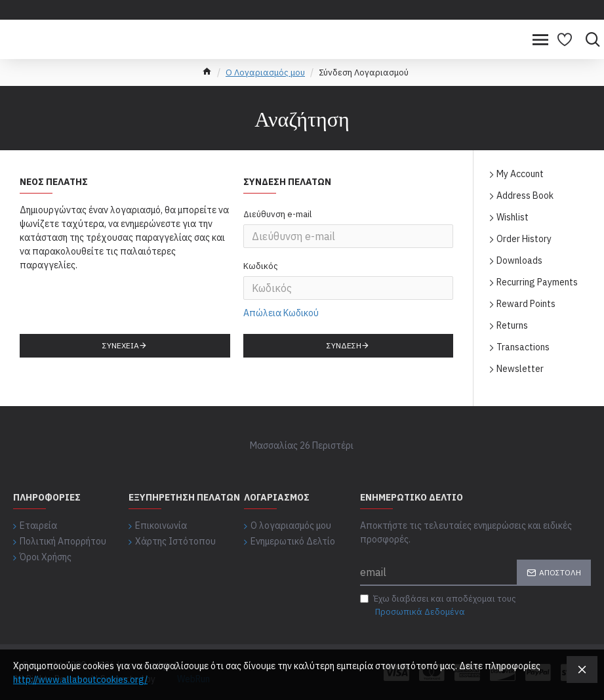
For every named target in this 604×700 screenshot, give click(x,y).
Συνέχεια (121, 346)
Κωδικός (261, 267)
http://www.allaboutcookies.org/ (80, 680)
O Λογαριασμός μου (265, 72)
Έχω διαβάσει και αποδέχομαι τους (438, 606)
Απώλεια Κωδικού (281, 313)
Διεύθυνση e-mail (277, 214)
